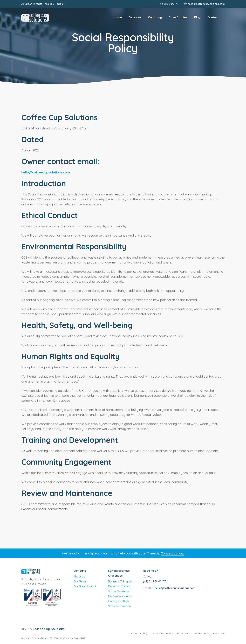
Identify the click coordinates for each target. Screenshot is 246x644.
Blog (197, 17)
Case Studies (178, 17)
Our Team (80, 581)
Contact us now (172, 553)
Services (135, 17)
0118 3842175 (169, 4)
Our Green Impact (85, 586)
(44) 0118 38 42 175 (155, 581)
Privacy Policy (139, 633)
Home (118, 17)
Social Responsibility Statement (171, 633)
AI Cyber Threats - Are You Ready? (43, 4)
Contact (213, 17)
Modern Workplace (120, 596)
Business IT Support (120, 581)
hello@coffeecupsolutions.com (206, 4)
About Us (79, 576)
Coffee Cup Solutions (49, 629)
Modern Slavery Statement (210, 633)
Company (155, 17)
